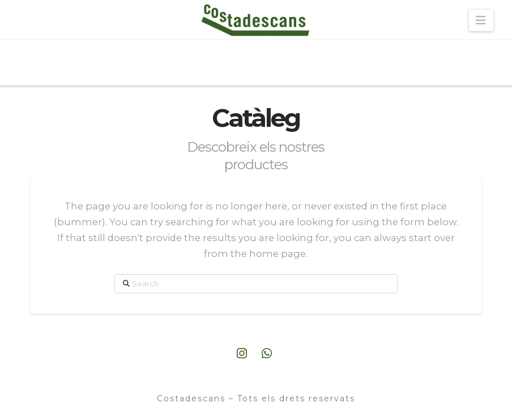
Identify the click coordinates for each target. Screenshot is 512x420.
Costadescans (193, 398)
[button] (481, 20)
